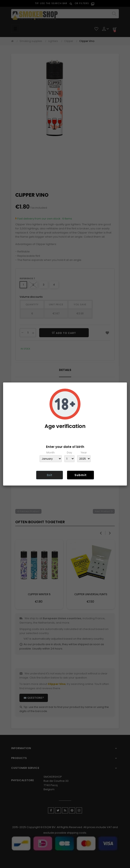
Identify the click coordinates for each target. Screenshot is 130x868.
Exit (50, 475)
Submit (81, 475)
